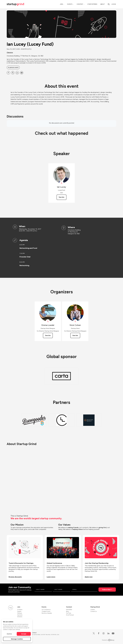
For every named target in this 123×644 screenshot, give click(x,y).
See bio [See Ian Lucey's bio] (61, 197)
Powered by (108, 640)
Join (61, 4)
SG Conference (46, 610)
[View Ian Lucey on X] (62, 183)
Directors (20, 617)
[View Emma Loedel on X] (48, 321)
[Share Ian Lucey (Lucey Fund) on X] (13, 73)
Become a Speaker (47, 613)
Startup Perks (92, 4)
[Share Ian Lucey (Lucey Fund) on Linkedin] (17, 73)
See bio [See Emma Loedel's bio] (48, 335)
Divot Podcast (70, 615)
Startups (20, 613)
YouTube (69, 613)
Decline (9, 634)
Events (70, 4)
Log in (114, 4)
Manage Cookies (17, 639)
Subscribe (106, 590)
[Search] (109, 4)
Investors (20, 610)
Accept (24, 634)
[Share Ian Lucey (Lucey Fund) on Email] (22, 73)
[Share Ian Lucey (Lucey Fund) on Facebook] (8, 73)
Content (80, 4)
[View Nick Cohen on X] (75, 321)
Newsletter (69, 610)
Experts (19, 611)
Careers (93, 610)
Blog (67, 611)
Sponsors (20, 615)
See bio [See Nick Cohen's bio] (75, 335)
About (103, 4)
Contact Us (94, 611)
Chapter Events (46, 611)
